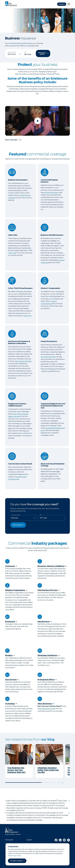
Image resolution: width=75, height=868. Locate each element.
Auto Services (11, 680)
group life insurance (48, 357)
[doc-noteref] (17, 253)
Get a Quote (9, 840)
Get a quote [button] (17, 525)
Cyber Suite (12, 253)
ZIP (41, 515)
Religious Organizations (15, 590)
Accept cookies (16, 861)
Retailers (9, 655)
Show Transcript (11, 140)
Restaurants (10, 622)
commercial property (51, 193)
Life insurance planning (23, 361)
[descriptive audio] (20, 140)
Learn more (27, 316)
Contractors (10, 566)
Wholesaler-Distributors (47, 655)
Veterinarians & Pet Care (48, 590)
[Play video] (37, 121)
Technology (10, 704)
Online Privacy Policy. (15, 856)
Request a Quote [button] (42, 53)
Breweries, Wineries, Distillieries (51, 566)
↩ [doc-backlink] (69, 801)
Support (29, 840)
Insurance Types (16, 515)
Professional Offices (46, 680)
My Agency (62, 4)
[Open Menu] (69, 4)
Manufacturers (44, 622)
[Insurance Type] (14, 54)
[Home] (12, 4)
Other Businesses (45, 704)
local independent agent (47, 709)
